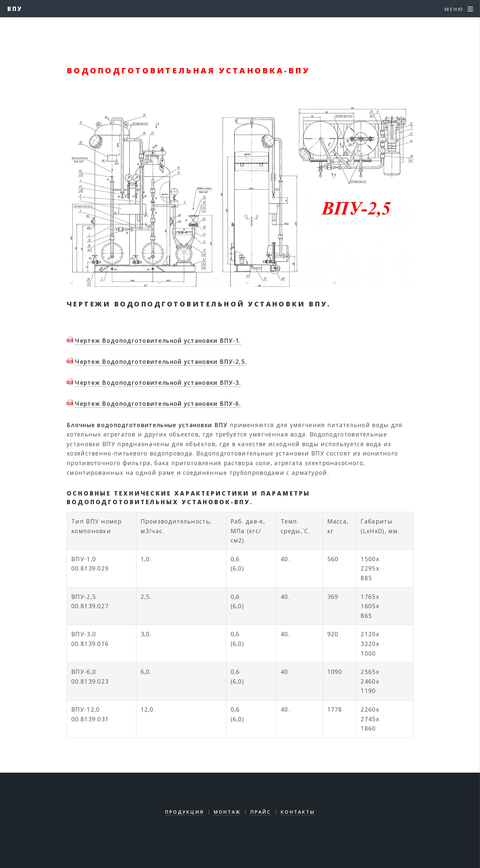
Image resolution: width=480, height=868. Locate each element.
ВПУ (15, 9)
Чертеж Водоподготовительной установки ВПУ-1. (158, 340)
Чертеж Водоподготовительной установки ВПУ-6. (158, 403)
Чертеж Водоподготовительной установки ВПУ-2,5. (161, 361)
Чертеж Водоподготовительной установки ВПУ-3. (158, 382)
